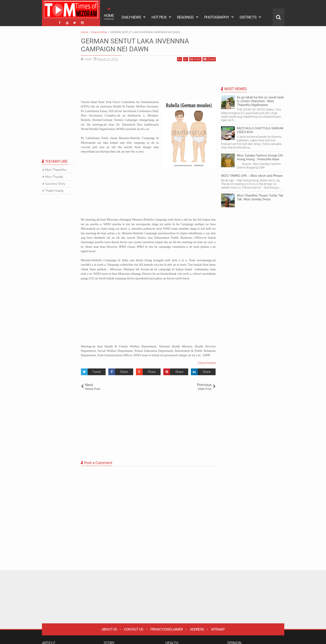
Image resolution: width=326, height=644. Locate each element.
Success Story (55, 184)
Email (209, 59)
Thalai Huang (54, 191)
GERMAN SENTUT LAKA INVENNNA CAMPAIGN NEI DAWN (135, 45)
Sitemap (218, 629)
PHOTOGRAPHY (217, 17)
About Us (109, 629)
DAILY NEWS (131, 17)
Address (197, 629)
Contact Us (133, 629)
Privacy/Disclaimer (166, 629)
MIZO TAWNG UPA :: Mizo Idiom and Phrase (252, 176)
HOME (109, 17)
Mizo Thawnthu (56, 170)
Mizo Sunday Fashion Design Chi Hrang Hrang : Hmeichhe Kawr (260, 157)
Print (195, 59)
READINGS (185, 17)
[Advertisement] (148, 82)
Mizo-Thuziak (54, 177)
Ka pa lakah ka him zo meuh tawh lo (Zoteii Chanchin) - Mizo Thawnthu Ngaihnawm (260, 101)
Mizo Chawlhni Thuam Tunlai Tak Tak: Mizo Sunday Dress (260, 197)
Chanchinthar (207, 363)
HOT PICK (159, 17)
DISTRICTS (248, 17)
